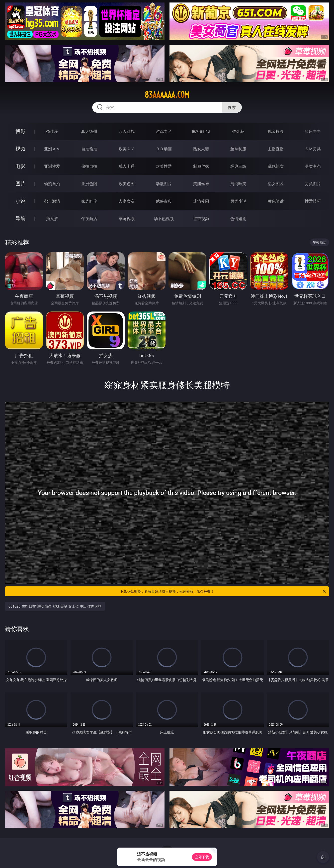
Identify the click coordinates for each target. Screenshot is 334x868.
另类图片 (313, 184)
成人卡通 (127, 166)
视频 (20, 149)
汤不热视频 (164, 219)
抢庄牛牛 (313, 131)
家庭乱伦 (89, 201)
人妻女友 (127, 201)
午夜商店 (89, 219)
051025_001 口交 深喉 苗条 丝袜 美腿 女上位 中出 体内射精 (55, 606)
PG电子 (52, 131)
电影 (20, 166)
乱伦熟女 (276, 166)
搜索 (232, 107)
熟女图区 (276, 184)
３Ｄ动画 (164, 149)
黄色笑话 (276, 201)
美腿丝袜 (201, 184)
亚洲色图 (89, 184)
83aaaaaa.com (167, 95)
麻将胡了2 (201, 131)
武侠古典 (164, 201)
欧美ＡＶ (127, 149)
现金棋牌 (276, 131)
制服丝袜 (201, 166)
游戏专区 (164, 131)
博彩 (20, 131)
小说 (20, 201)
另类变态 (313, 166)
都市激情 (52, 201)
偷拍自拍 (89, 166)
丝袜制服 (238, 149)
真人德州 (89, 131)
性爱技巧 (313, 201)
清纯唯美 (238, 184)
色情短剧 (238, 219)
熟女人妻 (201, 149)
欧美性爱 (164, 166)
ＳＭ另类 (313, 149)
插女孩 (52, 219)
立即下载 (202, 857)
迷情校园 (201, 201)
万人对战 (127, 131)
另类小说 (238, 201)
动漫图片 (164, 184)
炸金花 (238, 131)
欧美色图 (127, 184)
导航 (20, 218)
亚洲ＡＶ (52, 149)
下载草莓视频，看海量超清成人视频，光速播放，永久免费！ (223, 591)
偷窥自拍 (52, 184)
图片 (20, 184)
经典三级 (238, 166)
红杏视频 (201, 219)
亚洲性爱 (52, 166)
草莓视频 (127, 219)
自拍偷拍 (89, 149)
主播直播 (276, 149)
